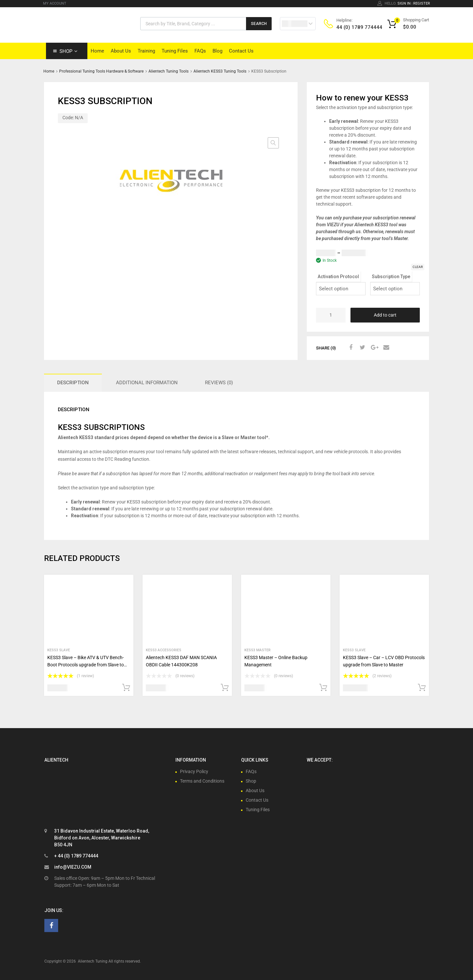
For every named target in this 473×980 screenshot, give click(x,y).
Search (259, 24)
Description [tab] (73, 383)
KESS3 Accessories (164, 650)
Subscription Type (391, 277)
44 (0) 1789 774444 (352, 27)
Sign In (404, 3)
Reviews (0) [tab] (219, 383)
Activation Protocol (338, 277)
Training (146, 51)
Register (422, 3)
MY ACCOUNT (55, 3)
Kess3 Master (258, 650)
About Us (121, 51)
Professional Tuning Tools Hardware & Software (101, 71)
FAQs (200, 51)
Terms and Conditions (202, 781)
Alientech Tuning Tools (169, 71)
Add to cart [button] (126, 688)
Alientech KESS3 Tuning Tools (220, 71)
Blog (217, 51)
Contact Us (241, 51)
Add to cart (385, 315)
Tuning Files (175, 51)
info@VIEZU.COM (73, 867)
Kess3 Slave (59, 650)
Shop (68, 51)
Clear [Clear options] (418, 267)
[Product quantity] (331, 315)
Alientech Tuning (93, 961)
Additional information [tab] (147, 383)
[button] (273, 143)
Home (97, 51)
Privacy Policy (194, 771)
